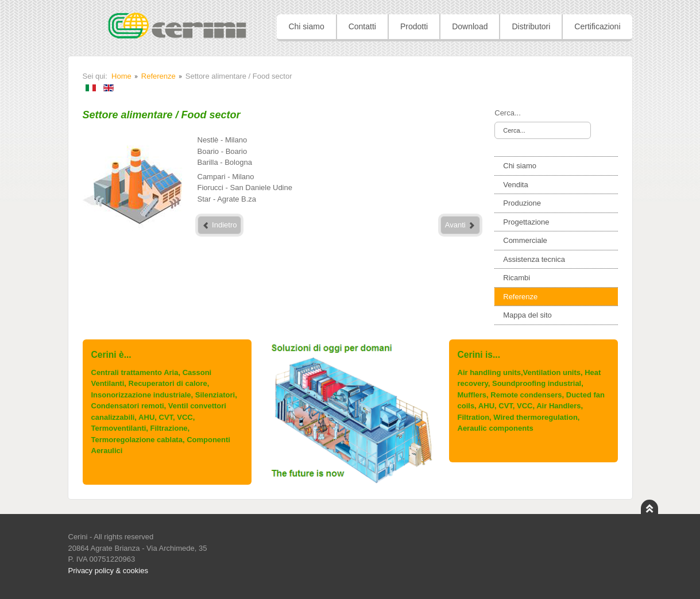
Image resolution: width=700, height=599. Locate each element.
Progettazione (526, 222)
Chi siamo (520, 166)
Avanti (461, 225)
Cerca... (508, 113)
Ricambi (517, 278)
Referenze (158, 76)
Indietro (220, 225)
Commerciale (525, 240)
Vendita (515, 185)
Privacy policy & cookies (108, 571)
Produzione (522, 203)
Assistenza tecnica (534, 259)
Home (121, 76)
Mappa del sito (527, 315)
